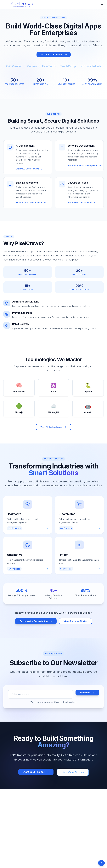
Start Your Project (36, 772)
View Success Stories (75, 621)
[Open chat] (101, 863)
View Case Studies (73, 772)
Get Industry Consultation (36, 621)
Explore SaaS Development (31, 202)
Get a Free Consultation (54, 55)
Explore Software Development (84, 165)
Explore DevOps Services (82, 202)
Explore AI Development (29, 169)
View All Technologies (53, 427)
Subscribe (87, 693)
